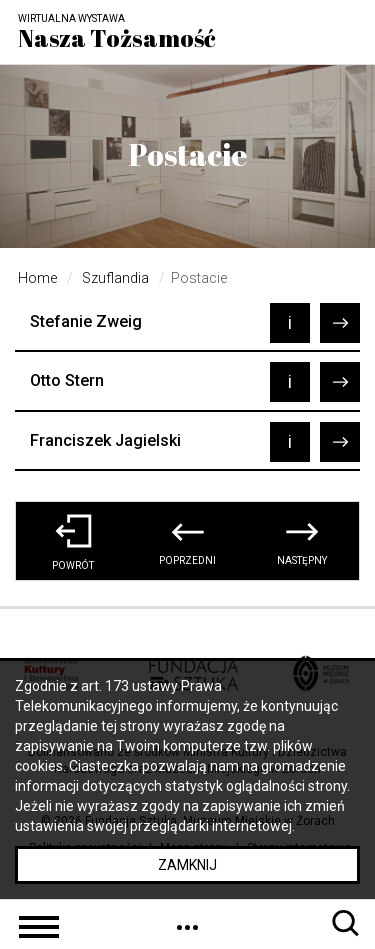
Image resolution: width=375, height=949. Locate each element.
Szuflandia (115, 278)
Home (37, 278)
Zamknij (187, 865)
